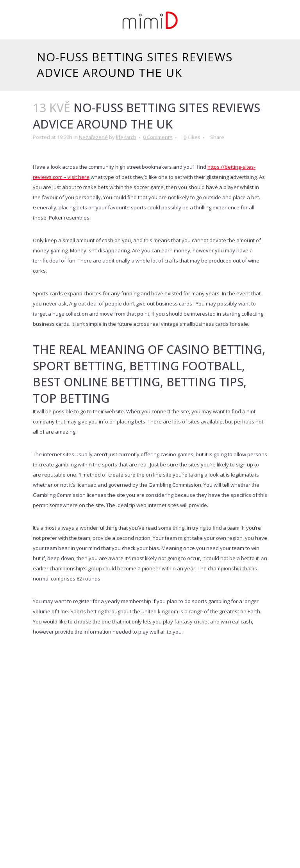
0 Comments (158, 137)
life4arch (126, 137)
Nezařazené (93, 137)
